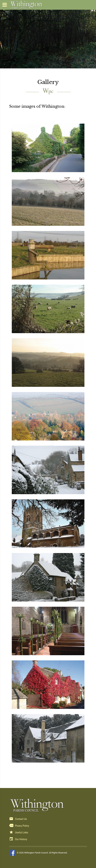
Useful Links (22, 833)
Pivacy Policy (22, 826)
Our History (21, 839)
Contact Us (21, 819)
